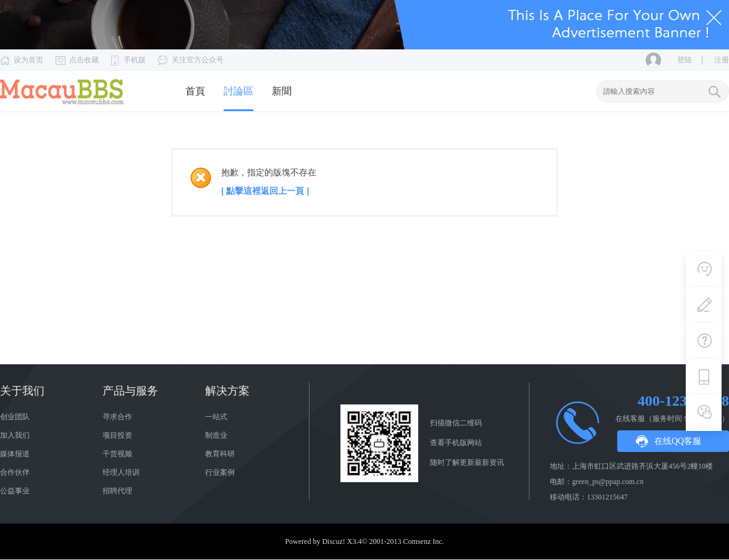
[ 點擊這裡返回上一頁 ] (265, 191)
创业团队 (15, 417)
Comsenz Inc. (424, 541)
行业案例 (220, 472)
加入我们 (15, 435)
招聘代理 (117, 491)
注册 (722, 60)
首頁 (195, 91)
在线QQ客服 (678, 441)
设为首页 (28, 60)
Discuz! (333, 541)
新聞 (282, 91)
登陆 (685, 60)
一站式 (216, 417)
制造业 (216, 435)
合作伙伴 (15, 472)
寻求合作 (117, 417)
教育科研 (220, 454)
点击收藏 (84, 60)
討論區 (238, 91)
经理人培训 (121, 472)
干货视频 (117, 454)
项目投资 (117, 435)
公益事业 (15, 491)
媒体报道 (15, 454)
